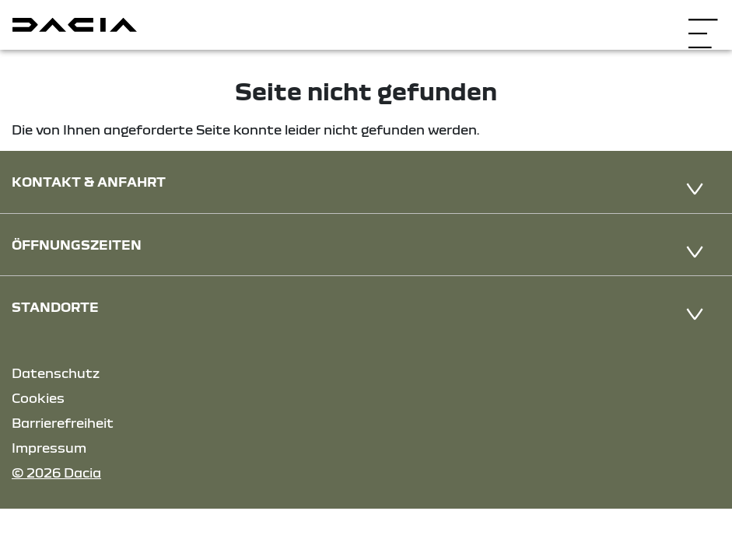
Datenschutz (56, 373)
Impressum (49, 448)
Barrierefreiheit (63, 423)
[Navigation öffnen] (703, 23)
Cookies (38, 398)
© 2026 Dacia (56, 472)
